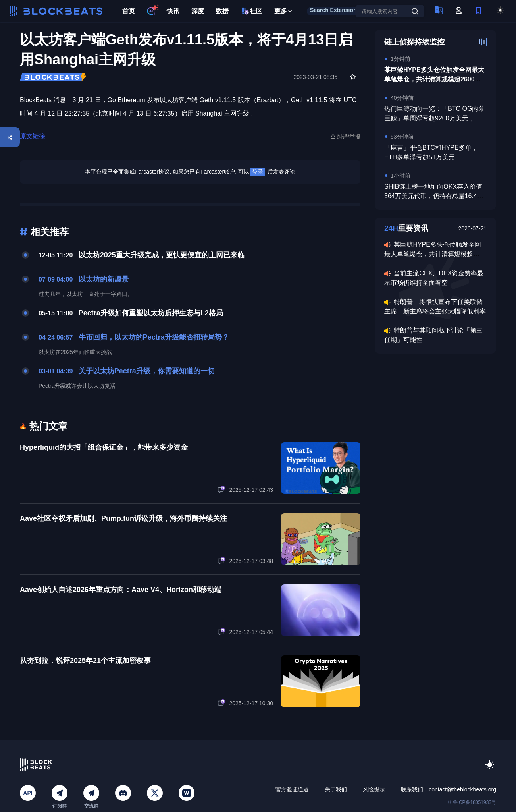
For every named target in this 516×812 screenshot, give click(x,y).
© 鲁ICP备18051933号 (472, 802)
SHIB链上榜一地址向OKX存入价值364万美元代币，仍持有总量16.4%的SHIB (433, 196)
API (28, 793)
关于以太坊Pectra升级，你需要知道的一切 (147, 371)
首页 (129, 11)
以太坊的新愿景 (104, 279)
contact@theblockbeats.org (462, 789)
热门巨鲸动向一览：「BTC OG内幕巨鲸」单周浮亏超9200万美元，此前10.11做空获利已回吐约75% (434, 118)
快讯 (173, 11)
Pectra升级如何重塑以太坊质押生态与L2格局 (151, 313)
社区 (251, 11)
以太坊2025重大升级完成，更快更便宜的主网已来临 (162, 255)
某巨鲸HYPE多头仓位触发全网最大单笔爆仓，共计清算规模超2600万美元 (434, 79)
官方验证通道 (292, 789)
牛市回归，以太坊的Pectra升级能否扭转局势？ (154, 337)
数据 (222, 11)
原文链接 (33, 136)
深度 (198, 11)
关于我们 (336, 789)
